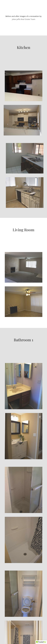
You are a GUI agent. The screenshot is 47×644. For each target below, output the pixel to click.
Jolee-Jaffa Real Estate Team (24, 19)
